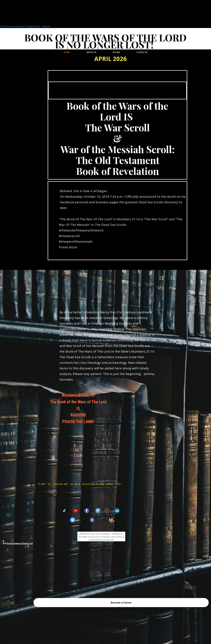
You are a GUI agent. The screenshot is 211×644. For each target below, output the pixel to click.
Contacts (142, 52)
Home (67, 52)
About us (91, 52)
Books (116, 52)
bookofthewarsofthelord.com (20, 543)
